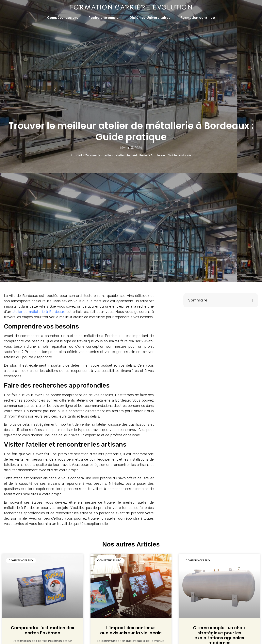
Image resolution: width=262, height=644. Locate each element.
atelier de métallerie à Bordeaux (39, 312)
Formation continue (198, 17)
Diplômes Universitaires (150, 17)
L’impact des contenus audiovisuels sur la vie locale (131, 630)
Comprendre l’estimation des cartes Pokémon (43, 630)
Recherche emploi (104, 17)
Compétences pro (63, 17)
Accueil (76, 155)
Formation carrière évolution (131, 7)
